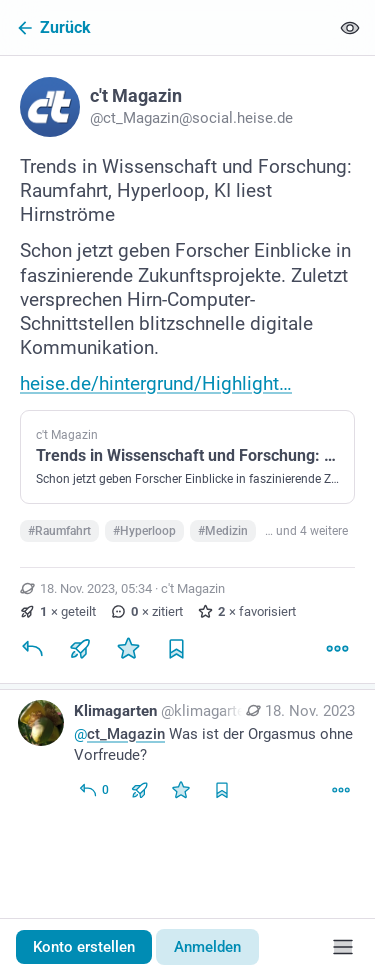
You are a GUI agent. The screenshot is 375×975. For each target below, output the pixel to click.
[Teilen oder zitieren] (80, 649)
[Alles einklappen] (350, 27)
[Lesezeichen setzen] (176, 649)
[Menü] (343, 947)
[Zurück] (164, 27)
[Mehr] (337, 649)
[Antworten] (32, 649)
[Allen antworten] (93, 790)
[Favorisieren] (128, 649)
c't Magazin (193, 588)
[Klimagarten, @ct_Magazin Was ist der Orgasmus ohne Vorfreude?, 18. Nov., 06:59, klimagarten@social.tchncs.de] (187, 753)
